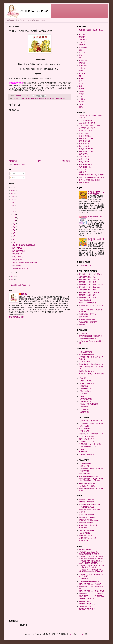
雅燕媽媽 (59, 99)
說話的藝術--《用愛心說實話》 (89, 476)
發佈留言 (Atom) (19, 165)
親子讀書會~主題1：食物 (88, 298)
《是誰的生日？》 (85, 386)
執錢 (81, 86)
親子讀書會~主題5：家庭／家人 (90, 287)
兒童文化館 (83, 528)
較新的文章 (13, 161)
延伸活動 (34, 99)
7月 (14, 230)
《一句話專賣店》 (85, 463)
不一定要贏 (83, 66)
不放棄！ (82, 68)
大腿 (81, 97)
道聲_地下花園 (17, 254)
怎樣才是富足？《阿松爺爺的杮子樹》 (92, 364)
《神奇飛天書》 (84, 426)
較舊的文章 (66, 161)
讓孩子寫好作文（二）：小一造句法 (91, 594)
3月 (14, 239)
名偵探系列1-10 (84, 452)
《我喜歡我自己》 (85, 391)
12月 (15, 215)
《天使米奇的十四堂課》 (87, 442)
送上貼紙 (82, 34)
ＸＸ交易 (82, 42)
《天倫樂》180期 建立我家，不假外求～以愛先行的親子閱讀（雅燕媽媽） (92, 558)
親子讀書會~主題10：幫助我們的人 (91, 274)
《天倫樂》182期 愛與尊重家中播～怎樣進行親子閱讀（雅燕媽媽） (91, 553)
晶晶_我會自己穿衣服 (86, 139)
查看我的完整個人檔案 (16, 317)
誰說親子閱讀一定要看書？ (88, 314)
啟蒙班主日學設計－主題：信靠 (90, 504)
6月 (14, 233)
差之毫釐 (82, 73)
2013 (13, 212)
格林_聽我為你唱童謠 (86, 149)
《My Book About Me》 (87, 436)
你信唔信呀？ (84, 63)
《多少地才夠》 (84, 466)
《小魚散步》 (84, 394)
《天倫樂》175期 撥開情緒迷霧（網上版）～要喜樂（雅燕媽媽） (91, 562)
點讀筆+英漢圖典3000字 (87, 371)
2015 (13, 206)
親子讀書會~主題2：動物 (88, 295)
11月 (15, 218)
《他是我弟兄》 (84, 431)
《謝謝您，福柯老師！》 (87, 455)
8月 (14, 227)
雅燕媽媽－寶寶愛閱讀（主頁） (21, 285)
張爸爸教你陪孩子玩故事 (87, 339)
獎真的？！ (83, 89)
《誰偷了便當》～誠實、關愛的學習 (91, 423)
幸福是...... (83, 71)
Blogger (82, 634)
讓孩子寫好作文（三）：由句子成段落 (92, 591)
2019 (13, 193)
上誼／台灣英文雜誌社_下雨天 (89, 126)
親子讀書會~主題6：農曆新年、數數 (91, 285)
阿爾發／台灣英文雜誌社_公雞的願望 (92, 175)
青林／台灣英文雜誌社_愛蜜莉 (89, 180)
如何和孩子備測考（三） (87, 604)
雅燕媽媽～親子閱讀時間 (87, 319)
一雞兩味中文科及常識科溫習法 (90, 581)
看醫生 (81, 79)
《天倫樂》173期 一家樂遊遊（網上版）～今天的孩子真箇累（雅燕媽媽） (92, 571)
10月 (15, 221)
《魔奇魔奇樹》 (84, 407)
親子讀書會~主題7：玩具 (88, 282)
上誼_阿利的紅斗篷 (86, 120)
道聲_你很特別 (17, 248)
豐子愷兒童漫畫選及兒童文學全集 (24, 245)
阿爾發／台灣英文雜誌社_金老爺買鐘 (25, 263)
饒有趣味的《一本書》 (87, 355)
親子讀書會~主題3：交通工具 (89, 292)
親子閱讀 (82, 325)
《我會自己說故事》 (86, 381)
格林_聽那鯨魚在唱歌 (86, 152)
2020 (13, 190)
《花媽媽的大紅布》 (86, 352)
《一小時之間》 (84, 409)
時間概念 (53, 99)
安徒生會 (82, 512)
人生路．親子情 (84, 533)
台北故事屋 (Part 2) (85, 536)
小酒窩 (81, 104)
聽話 (81, 50)
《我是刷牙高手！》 (86, 389)
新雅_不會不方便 (85, 136)
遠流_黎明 (83, 172)
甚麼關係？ (83, 37)
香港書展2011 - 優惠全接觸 (88, 525)
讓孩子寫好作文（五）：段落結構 (90, 584)
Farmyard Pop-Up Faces (87, 383)
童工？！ (82, 53)
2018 (13, 197)
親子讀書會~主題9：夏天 (88, 277)
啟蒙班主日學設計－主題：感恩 (90, 510)
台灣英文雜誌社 (25, 99)
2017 (13, 200)
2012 (13, 276)
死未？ (81, 58)
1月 (14, 273)
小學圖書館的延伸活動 (87, 507)
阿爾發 (47, 99)
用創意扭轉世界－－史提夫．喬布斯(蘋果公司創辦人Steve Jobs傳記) (91, 480)
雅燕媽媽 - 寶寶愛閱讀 (16, 20)
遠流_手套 (83, 170)
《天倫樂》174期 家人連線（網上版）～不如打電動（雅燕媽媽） (91, 566)
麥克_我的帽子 (17, 266)
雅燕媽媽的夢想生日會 (87, 515)
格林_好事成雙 (84, 146)
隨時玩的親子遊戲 (85, 550)
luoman (71, 634)
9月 (14, 224)
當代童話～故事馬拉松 (87, 502)
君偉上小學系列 (84, 429)
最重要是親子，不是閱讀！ (88, 322)
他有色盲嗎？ (84, 45)
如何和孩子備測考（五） (87, 599)
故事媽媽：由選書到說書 (87, 303)
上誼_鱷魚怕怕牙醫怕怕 (87, 123)
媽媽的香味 (83, 40)
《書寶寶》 (83, 378)
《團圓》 (82, 396)
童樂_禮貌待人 (84, 154)
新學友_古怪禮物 (85, 133)
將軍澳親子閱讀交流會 (87, 499)
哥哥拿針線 (83, 60)
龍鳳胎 (81, 92)
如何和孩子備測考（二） (87, 606)
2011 (13, 280)
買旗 (81, 55)
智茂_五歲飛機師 (85, 141)
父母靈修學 (83, 334)
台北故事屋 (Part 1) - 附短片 (88, 538)
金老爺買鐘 (41, 99)
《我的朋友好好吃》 (86, 399)
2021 (13, 187)
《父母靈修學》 (84, 579)
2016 (13, 203)
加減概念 (17, 99)
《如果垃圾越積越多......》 (88, 447)
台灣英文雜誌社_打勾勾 (20, 269)
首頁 (40, 161)
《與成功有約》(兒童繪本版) (89, 404)
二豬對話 (82, 99)
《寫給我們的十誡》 (86, 265)
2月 (14, 242)
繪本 (64, 99)
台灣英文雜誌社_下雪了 (87, 128)
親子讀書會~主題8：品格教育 (89, 280)
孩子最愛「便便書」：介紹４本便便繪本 (96, 193)
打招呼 (81, 102)
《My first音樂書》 (85, 362)
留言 (12, 177)
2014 (13, 209)
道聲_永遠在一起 (18, 257)
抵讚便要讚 (83, 47)
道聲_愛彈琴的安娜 (19, 251)
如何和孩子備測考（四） (87, 601)
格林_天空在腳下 (85, 144)
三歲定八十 (83, 94)
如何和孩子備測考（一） (87, 609)
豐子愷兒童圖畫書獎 (86, 523)
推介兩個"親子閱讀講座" (87, 517)
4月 (14, 236)
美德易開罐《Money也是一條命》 (90, 444)
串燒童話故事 (84, 541)
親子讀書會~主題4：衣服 (88, 290)
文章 (12, 174)
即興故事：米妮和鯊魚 (87, 530)
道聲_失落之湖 (17, 260)
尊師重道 (82, 84)
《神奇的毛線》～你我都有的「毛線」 (92, 421)
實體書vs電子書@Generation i (89, 520)
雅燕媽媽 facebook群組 (37, 20)
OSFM (81, 107)
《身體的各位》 (84, 412)
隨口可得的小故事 (85, 300)
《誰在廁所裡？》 (85, 402)
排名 (81, 81)
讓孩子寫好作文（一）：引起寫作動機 (92, 596)
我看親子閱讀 (84, 317)
